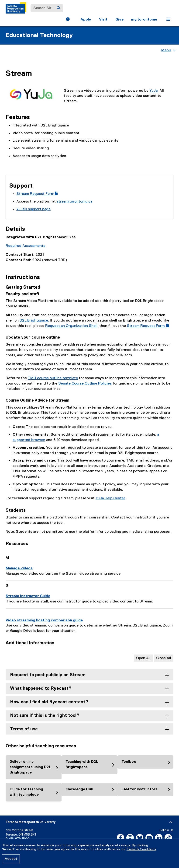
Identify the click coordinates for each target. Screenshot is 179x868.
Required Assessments (25, 246)
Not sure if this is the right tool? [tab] (45, 716)
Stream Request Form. (148, 326)
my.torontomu (144, 20)
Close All (164, 658)
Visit (103, 20)
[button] (68, 20)
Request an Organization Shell (71, 326)
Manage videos (19, 568)
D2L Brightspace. (34, 321)
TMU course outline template (53, 378)
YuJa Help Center (110, 498)
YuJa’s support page (33, 209)
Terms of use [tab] (24, 729)
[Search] (59, 8)
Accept (11, 859)
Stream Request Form (37, 194)
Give (119, 20)
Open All (143, 658)
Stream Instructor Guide (28, 596)
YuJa (153, 91)
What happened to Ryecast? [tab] (41, 688)
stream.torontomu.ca (74, 202)
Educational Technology (39, 35)
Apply (86, 20)
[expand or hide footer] (171, 822)
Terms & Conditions (141, 849)
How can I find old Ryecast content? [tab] (49, 702)
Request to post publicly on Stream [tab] (48, 675)
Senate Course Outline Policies (85, 384)
